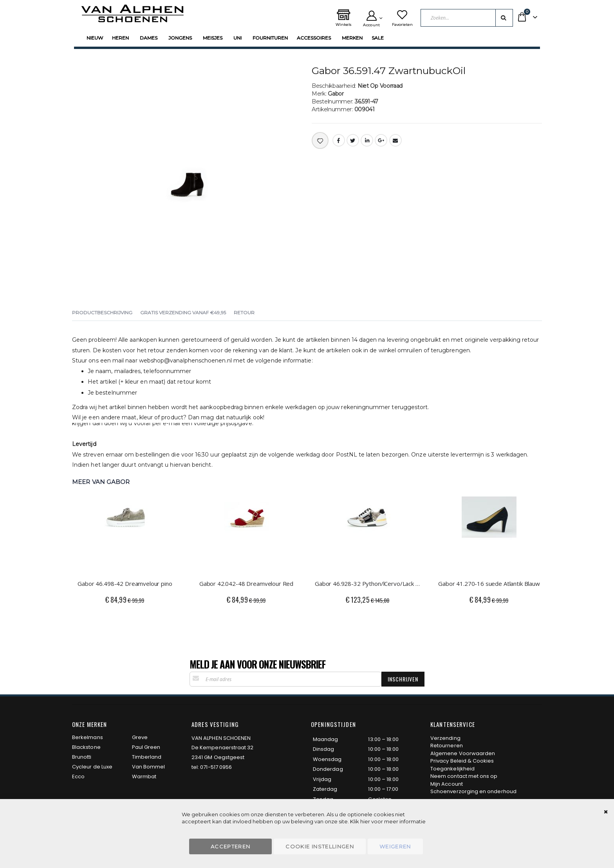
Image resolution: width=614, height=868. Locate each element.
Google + (381, 140)
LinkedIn (367, 140)
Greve (140, 737)
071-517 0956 (216, 767)
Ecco (78, 776)
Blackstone (86, 747)
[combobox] (470, 18)
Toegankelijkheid (452, 769)
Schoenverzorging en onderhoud (473, 791)
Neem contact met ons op (464, 776)
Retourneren (447, 746)
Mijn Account (447, 784)
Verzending (445, 738)
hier (365, 821)
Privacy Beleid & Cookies (462, 761)
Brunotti (82, 757)
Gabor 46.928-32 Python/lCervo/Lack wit (368, 583)
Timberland (147, 757)
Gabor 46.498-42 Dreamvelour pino (125, 583)
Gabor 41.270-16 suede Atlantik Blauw (489, 583)
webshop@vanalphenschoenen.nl (185, 361)
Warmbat (144, 776)
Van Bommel (149, 767)
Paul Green (146, 747)
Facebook (339, 140)
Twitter (353, 140)
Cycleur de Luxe (92, 767)
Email (395, 140)
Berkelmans (88, 737)
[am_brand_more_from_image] (125, 531)
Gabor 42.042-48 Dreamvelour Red (246, 583)
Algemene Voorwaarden (463, 753)
